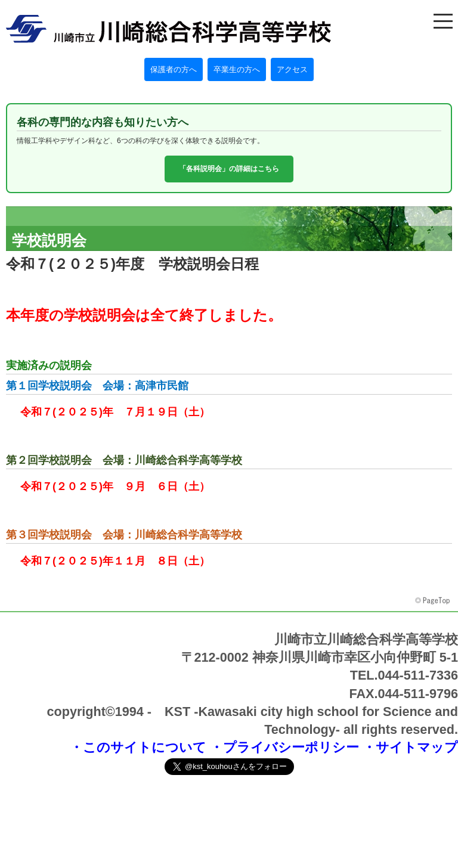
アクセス (292, 69)
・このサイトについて (138, 747)
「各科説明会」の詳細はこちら (229, 169)
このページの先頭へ (434, 601)
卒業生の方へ (237, 69)
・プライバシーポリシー (284, 747)
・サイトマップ (410, 747)
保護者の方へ (174, 69)
